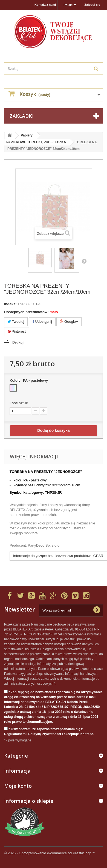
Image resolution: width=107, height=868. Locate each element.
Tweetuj (16, 322)
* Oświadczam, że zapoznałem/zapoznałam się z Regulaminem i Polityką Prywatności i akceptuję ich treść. (49, 731)
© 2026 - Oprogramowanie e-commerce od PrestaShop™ (50, 853)
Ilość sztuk (19, 403)
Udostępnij (42, 322)
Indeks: (10, 304)
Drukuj (18, 342)
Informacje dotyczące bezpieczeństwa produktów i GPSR (58, 556)
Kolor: (30, 380)
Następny (84, 261)
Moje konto (18, 786)
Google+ (69, 322)
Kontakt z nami (45, 5)
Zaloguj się (92, 5)
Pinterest (17, 331)
